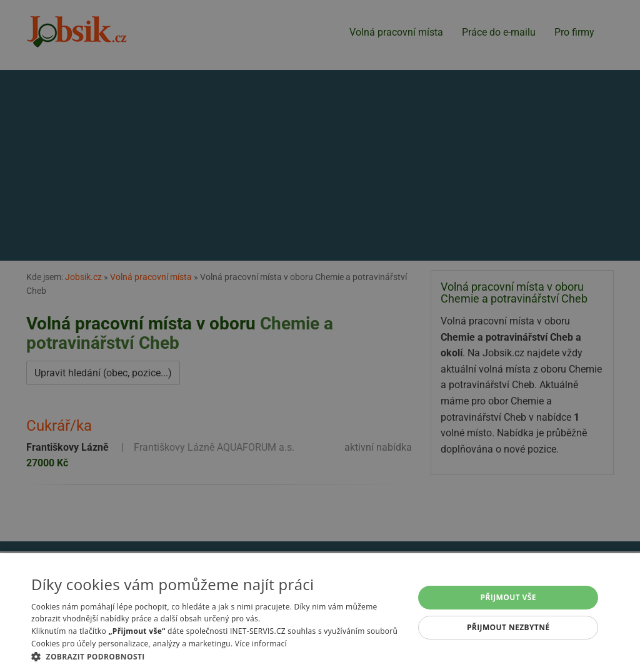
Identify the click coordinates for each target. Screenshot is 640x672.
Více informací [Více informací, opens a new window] (261, 644)
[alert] (320, 336)
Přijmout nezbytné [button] (508, 627)
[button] (217, 656)
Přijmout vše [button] (508, 597)
